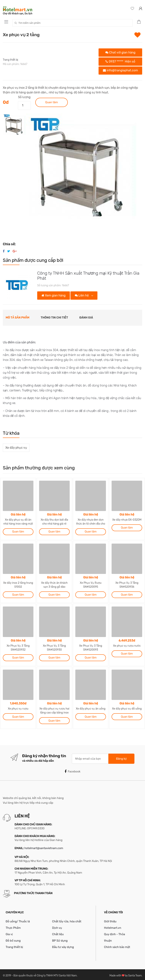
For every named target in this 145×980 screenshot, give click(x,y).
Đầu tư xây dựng (63, 945)
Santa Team (135, 973)
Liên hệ (82, 295)
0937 (120, 61)
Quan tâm (51, 102)
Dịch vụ (57, 926)
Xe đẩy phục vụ (16, 448)
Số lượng (24, 97)
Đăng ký (121, 756)
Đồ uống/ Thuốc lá (18, 919)
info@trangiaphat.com (120, 70)
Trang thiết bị (10, 60)
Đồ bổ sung (13, 938)
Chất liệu (58, 932)
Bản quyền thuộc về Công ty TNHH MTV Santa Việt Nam (45, 973)
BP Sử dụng (60, 938)
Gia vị (9, 932)
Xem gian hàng (54, 295)
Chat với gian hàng (120, 52)
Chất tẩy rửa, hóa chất (67, 919)
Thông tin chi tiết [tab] (54, 318)
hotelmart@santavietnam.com (44, 846)
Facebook (72, 769)
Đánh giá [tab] (86, 318)
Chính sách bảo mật (117, 945)
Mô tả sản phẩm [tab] (18, 318)
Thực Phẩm (13, 926)
